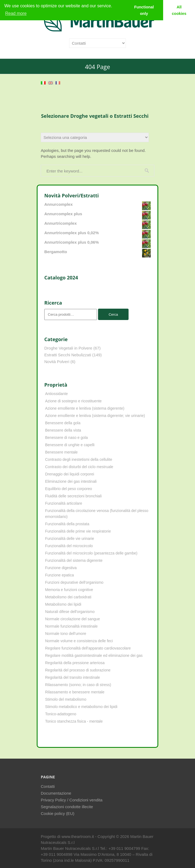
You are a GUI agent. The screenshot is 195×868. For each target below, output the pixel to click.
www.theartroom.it (78, 836)
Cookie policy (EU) (58, 813)
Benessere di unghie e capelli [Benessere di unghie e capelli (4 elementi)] (70, 445)
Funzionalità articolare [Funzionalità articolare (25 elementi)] (64, 503)
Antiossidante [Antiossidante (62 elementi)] (56, 394)
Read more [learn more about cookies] (16, 13)
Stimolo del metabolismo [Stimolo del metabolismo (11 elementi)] (66, 699)
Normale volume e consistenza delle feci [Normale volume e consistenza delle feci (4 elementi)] (79, 641)
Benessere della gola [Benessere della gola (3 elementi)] (63, 423)
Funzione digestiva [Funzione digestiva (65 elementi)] (61, 568)
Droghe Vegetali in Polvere (68, 348)
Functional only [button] (144, 10)
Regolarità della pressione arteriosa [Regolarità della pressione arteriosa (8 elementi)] (75, 663)
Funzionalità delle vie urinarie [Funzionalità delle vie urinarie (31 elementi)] (70, 539)
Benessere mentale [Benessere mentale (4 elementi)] (61, 452)
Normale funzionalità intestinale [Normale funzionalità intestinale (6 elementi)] (71, 626)
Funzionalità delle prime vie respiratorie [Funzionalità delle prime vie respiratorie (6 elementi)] (78, 531)
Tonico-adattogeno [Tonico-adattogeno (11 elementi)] (61, 714)
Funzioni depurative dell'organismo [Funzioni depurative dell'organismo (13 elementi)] (74, 582)
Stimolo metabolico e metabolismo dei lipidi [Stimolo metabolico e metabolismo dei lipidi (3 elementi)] (81, 707)
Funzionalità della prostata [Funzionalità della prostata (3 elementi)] (67, 524)
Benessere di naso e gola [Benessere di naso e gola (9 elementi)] (66, 438)
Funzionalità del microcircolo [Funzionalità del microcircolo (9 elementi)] (69, 546)
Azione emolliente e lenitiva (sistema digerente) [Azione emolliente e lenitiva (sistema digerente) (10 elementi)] (85, 408)
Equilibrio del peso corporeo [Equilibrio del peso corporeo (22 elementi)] (69, 489)
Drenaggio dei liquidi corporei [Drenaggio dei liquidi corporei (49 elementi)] (70, 474)
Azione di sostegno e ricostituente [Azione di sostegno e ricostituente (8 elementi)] (73, 401)
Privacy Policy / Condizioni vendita (72, 800)
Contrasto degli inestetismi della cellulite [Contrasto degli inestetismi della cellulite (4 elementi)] (79, 459)
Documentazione (56, 793)
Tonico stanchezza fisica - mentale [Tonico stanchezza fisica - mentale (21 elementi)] (74, 721)
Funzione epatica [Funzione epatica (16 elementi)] (60, 575)
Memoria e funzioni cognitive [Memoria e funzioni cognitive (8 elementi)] (69, 590)
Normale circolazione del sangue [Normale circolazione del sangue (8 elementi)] (73, 619)
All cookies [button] (179, 10)
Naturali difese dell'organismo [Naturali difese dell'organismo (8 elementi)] (70, 612)
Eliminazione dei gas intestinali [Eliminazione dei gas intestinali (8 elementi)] (71, 481)
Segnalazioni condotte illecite (67, 807)
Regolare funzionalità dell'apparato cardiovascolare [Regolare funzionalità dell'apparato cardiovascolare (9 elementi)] (88, 648)
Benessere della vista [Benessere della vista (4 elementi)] (63, 430)
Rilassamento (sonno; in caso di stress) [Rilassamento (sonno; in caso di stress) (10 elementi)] (78, 685)
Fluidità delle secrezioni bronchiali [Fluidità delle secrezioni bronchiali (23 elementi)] (73, 496)
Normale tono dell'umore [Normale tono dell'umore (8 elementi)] (66, 634)
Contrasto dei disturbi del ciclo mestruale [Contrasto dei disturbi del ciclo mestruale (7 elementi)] (79, 467)
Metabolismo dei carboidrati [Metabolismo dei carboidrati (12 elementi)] (68, 597)
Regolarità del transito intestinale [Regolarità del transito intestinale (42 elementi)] (73, 677)
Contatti (48, 786)
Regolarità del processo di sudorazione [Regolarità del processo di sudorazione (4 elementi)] (78, 670)
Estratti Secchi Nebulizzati (68, 355)
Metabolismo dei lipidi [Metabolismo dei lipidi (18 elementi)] (63, 604)
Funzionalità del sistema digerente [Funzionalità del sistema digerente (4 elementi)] (74, 560)
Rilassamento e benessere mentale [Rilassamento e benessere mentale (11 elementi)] (75, 692)
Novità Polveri (57, 362)
